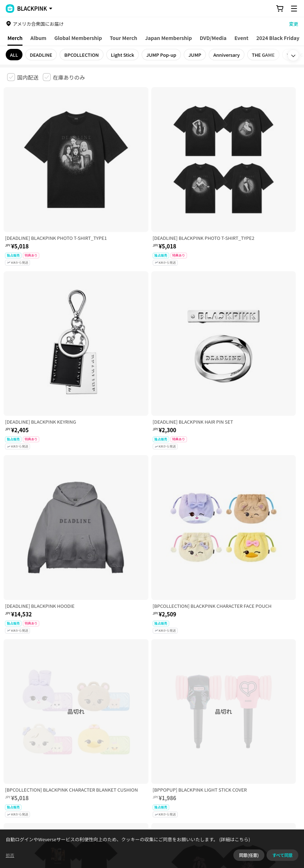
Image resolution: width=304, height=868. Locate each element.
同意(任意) (249, 855)
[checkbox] (23, 77)
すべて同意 (282, 855)
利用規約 (13, 733)
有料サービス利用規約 (51, 733)
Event (241, 38)
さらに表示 (152, 683)
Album (38, 38)
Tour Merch (124, 38)
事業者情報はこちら (82, 774)
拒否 (10, 855)
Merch (15, 38)
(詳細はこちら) (234, 839)
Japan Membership (169, 38)
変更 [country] (294, 24)
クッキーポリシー (259, 733)
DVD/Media (213, 38)
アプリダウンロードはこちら (267, 822)
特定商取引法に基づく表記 (207, 733)
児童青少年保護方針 (101, 733)
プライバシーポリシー (151, 733)
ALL (14, 55)
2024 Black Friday (278, 38)
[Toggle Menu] (294, 9)
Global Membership (78, 38)
